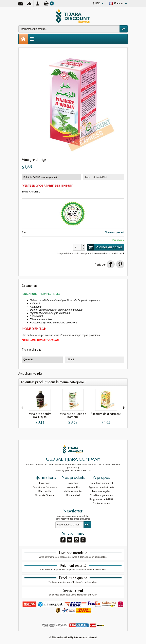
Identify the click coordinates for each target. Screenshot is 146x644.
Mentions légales (101, 491)
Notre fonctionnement (101, 483)
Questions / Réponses (45, 487)
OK (123, 29)
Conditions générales (101, 495)
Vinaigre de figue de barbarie (73, 415)
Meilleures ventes (73, 491)
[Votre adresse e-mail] (70, 525)
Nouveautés (73, 487)
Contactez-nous (101, 504)
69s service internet (85, 638)
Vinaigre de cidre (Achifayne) (40, 415)
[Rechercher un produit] (69, 29)
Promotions (73, 483)
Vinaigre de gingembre (106, 414)
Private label (73, 495)
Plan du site (45, 491)
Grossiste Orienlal (45, 495)
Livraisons (45, 483)
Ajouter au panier (105, 247)
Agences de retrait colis (101, 487)
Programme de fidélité (101, 499)
